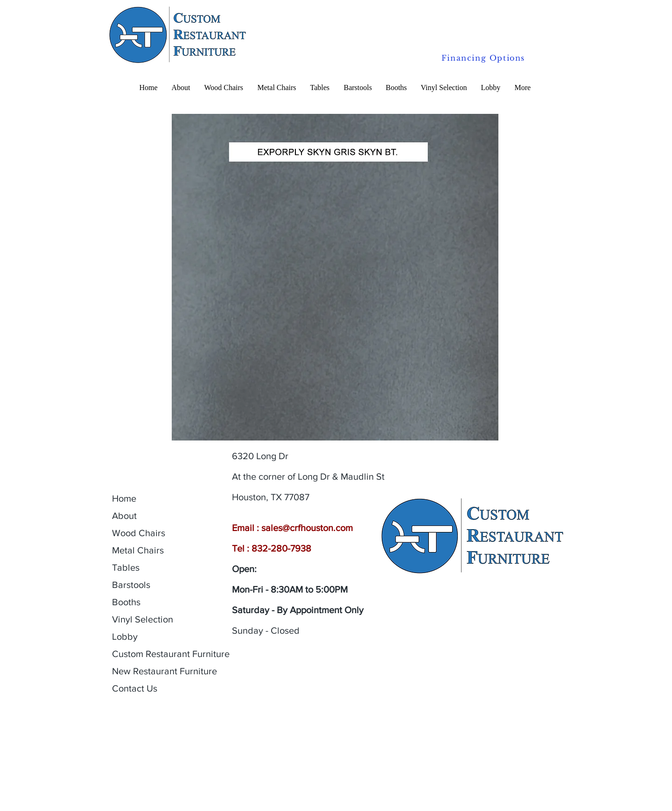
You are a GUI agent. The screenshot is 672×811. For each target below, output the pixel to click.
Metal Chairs (138, 550)
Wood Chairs (139, 533)
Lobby (125, 636)
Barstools (131, 585)
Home (124, 498)
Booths (126, 602)
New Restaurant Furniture (164, 671)
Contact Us (135, 688)
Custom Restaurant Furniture (171, 654)
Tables (126, 567)
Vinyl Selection (143, 619)
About (124, 516)
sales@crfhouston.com (307, 528)
